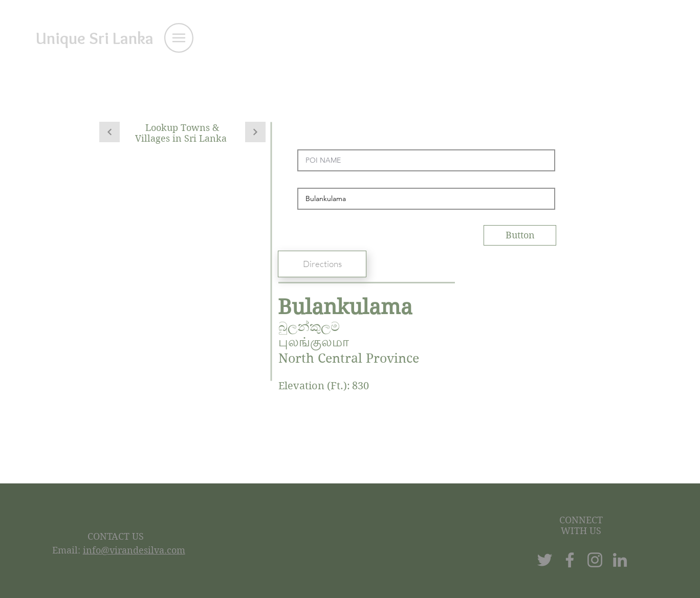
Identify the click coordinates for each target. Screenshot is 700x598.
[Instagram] (595, 560)
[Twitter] (545, 560)
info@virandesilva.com (134, 550)
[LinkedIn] (620, 560)
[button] (179, 38)
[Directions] (322, 264)
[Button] (520, 235)
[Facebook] (570, 560)
